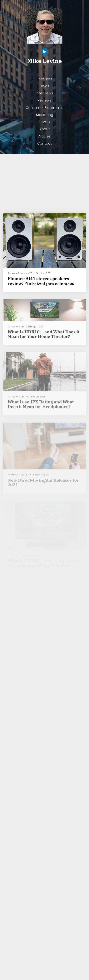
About (45, 129)
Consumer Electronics (45, 108)
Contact (44, 143)
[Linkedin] (45, 52)
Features (44, 79)
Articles (44, 136)
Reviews (44, 100)
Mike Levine (45, 61)
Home (45, 122)
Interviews (45, 93)
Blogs (45, 86)
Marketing (45, 115)
